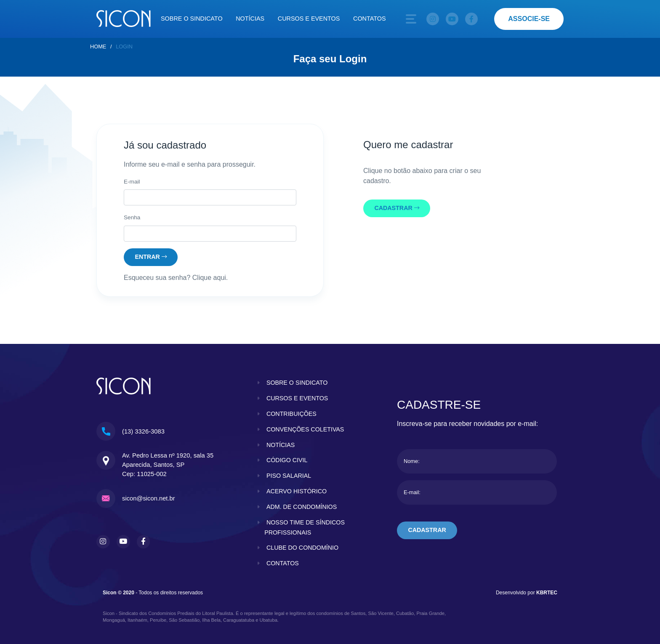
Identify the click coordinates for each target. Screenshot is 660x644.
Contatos (370, 19)
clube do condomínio (303, 548)
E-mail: (412, 493)
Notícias (250, 19)
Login (124, 47)
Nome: (412, 462)
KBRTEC (547, 592)
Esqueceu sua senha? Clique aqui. (176, 278)
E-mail (132, 182)
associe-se (529, 19)
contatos (283, 563)
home (98, 47)
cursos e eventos (298, 398)
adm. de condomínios (302, 507)
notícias (281, 445)
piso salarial (289, 476)
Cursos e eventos (309, 19)
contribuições (292, 414)
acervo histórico (297, 491)
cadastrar (397, 208)
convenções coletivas (306, 429)
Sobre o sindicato (192, 19)
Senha (132, 217)
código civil (287, 460)
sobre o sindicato (297, 383)
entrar (151, 257)
